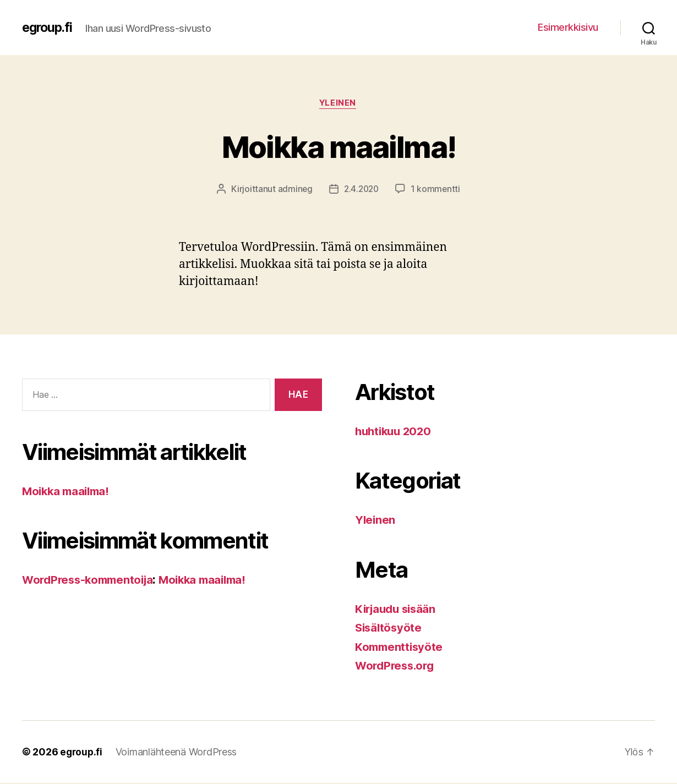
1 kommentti (437, 190)
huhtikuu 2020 (395, 432)
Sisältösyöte (390, 629)
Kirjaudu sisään (398, 610)
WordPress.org (397, 667)
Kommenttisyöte (400, 648)
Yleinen (338, 104)
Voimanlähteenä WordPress (178, 753)
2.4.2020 (361, 190)
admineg (293, 190)
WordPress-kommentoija (91, 581)
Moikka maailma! (338, 146)
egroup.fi (49, 28)
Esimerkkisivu (568, 27)
